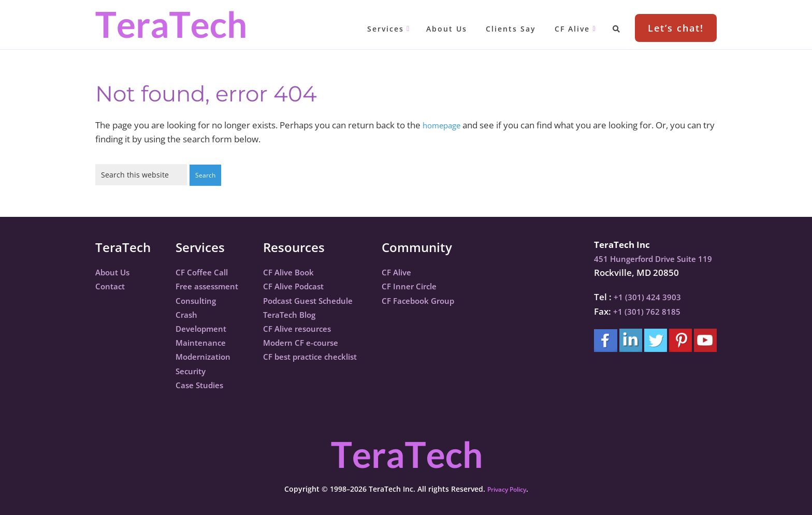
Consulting (198, 300)
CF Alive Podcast (305, 285)
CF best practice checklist (324, 356)
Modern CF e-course (313, 342)
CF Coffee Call (205, 271)
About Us (115, 271)
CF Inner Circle (433, 285)
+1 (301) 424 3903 (641, 296)
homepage (444, 125)
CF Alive (419, 271)
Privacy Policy (506, 488)
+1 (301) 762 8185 (640, 311)
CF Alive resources (309, 328)
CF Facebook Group (443, 300)
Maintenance (204, 342)
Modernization (207, 356)
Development (204, 328)
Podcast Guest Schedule (321, 300)
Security (193, 370)
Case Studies (202, 384)
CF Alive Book (299, 271)
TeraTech (170, 25)
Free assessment (211, 285)
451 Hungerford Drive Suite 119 (650, 258)
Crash (188, 314)
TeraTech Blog (301, 314)
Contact (112, 285)
